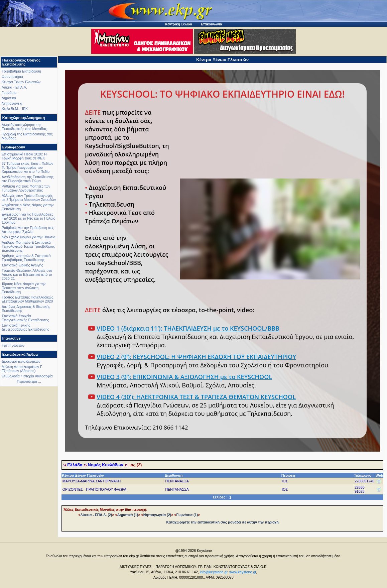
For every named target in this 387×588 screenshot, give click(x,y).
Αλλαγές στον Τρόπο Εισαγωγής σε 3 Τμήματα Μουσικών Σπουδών (29, 198)
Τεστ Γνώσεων (13, 345)
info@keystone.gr (214, 572)
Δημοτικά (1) (128, 515)
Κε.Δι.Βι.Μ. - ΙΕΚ (15, 109)
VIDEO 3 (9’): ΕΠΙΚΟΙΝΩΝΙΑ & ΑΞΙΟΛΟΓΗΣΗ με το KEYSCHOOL (184, 377)
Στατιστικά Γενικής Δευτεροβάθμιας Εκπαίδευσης (25, 327)
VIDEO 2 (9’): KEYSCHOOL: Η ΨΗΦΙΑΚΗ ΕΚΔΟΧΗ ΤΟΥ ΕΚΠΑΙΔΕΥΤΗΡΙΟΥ (196, 357)
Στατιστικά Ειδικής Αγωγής (22, 265)
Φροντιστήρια (12, 77)
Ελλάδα (75, 465)
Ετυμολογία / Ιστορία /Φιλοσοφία (27, 376)
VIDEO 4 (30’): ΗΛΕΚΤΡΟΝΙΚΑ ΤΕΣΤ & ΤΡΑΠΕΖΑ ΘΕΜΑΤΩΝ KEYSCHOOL (196, 397)
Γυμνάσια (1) (187, 515)
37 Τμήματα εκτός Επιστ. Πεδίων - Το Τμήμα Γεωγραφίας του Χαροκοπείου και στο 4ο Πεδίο (29, 167)
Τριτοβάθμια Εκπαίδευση (21, 71)
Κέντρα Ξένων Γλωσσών (21, 82)
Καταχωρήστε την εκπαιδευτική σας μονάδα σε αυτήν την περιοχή (223, 522)
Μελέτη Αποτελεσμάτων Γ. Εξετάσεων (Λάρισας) (22, 369)
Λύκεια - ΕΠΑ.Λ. (14, 87)
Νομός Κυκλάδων (106, 465)
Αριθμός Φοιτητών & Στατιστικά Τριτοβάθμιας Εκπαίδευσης (26, 258)
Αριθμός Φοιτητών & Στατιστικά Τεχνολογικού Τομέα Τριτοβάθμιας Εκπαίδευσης (28, 246)
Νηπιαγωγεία (12, 103)
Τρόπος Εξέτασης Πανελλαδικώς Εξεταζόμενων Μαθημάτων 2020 (28, 299)
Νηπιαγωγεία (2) (157, 515)
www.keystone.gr (243, 572)
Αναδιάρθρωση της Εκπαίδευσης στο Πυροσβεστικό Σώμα (28, 179)
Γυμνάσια (9, 93)
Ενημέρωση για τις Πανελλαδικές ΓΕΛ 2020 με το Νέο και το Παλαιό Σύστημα (28, 218)
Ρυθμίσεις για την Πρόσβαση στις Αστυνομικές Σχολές (28, 230)
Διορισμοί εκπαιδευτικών (21, 361)
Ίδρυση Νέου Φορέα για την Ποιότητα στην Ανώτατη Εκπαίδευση (24, 288)
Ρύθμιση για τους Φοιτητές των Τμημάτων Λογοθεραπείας (26, 188)
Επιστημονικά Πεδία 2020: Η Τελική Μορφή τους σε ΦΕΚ (24, 156)
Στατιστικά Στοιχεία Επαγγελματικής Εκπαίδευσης (25, 318)
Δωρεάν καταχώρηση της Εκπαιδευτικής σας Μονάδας (24, 127)
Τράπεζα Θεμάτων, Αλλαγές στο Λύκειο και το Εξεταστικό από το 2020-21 (27, 274)
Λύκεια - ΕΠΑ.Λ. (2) (96, 515)
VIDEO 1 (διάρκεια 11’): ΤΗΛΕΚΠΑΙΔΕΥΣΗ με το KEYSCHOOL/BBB (188, 328)
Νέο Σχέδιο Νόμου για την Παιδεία (29, 237)
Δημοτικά (9, 98)
